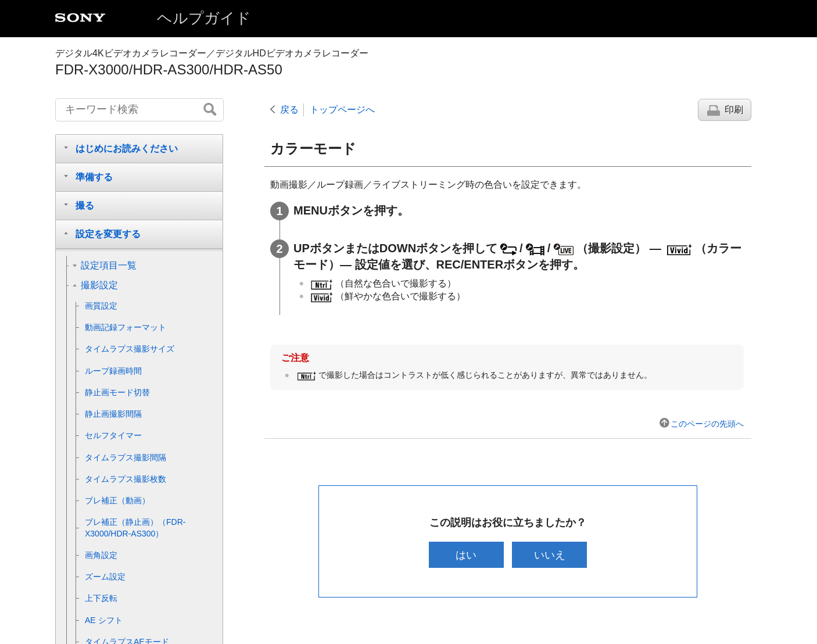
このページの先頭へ (707, 424)
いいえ (550, 555)
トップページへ (342, 110)
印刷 (734, 110)
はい (466, 555)
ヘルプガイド (204, 18)
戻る (289, 110)
